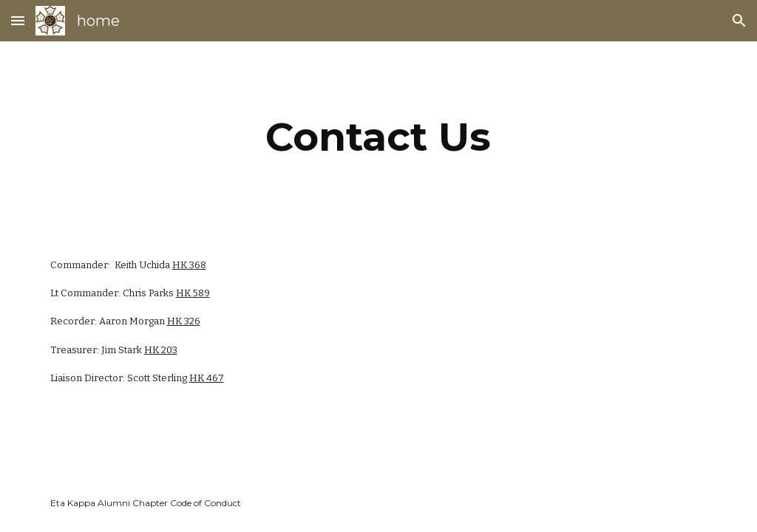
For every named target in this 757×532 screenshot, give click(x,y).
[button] (18, 20)
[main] (378, 137)
